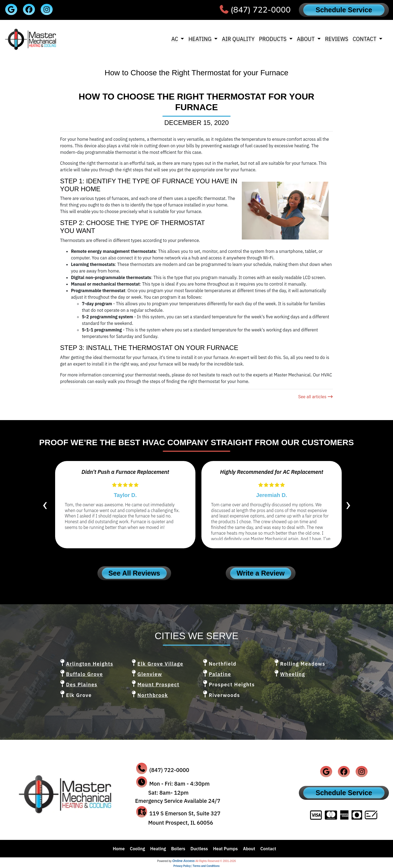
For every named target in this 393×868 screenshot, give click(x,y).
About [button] (306, 39)
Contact (268, 849)
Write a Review (261, 573)
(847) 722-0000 (261, 10)
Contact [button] (365, 39)
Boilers (178, 849)
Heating (158, 849)
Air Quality (238, 39)
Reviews (337, 39)
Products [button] (273, 39)
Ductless (199, 849)
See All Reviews (134, 573)
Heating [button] (200, 39)
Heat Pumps (226, 849)
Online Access (183, 861)
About (249, 849)
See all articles (315, 397)
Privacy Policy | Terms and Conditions (196, 866)
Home (119, 849)
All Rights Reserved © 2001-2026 (216, 861)
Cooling (138, 849)
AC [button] (175, 39)
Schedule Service (344, 10)
